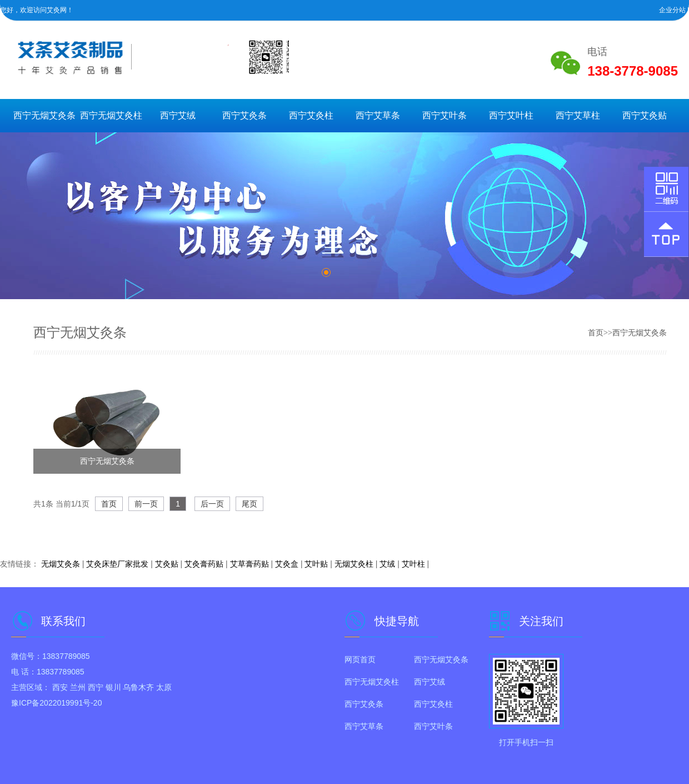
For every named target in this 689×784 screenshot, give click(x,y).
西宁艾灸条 (244, 115)
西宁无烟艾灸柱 (111, 115)
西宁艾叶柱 (511, 115)
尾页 (249, 504)
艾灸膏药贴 (204, 564)
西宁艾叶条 (445, 115)
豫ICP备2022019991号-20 (56, 703)
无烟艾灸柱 (354, 564)
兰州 (78, 687)
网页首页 (360, 659)
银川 (113, 687)
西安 (60, 687)
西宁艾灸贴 (645, 115)
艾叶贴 (316, 564)
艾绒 (387, 564)
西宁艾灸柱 (311, 115)
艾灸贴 (167, 564)
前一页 (146, 504)
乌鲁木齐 (138, 687)
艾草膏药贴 (249, 564)
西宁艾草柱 (578, 115)
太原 (164, 687)
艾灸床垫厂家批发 (117, 564)
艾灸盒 (287, 564)
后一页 (212, 504)
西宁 (96, 687)
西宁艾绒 (178, 115)
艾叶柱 (413, 564)
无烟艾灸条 (61, 564)
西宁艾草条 (378, 115)
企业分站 (672, 10)
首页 (596, 333)
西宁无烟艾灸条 (44, 115)
